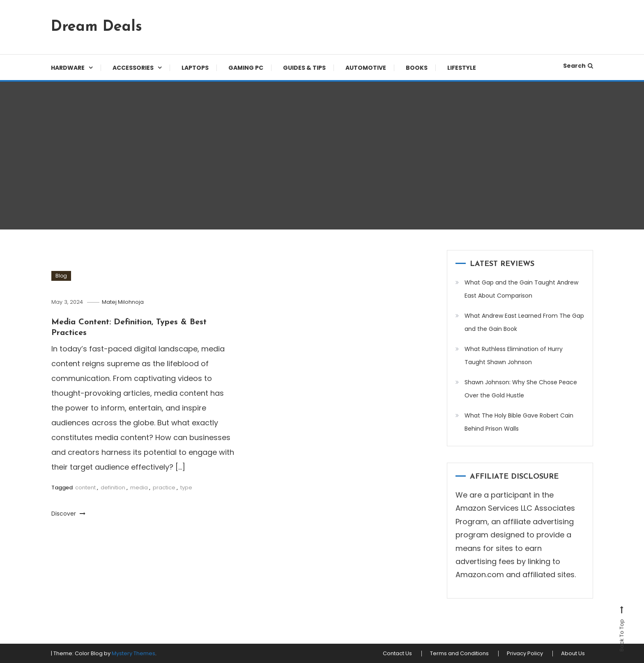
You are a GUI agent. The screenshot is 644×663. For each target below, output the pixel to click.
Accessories (133, 68)
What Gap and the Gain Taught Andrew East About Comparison (521, 289)
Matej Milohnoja (123, 302)
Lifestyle (462, 68)
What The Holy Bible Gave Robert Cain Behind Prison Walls (519, 422)
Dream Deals (97, 27)
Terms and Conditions (459, 654)
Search (578, 66)
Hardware (68, 68)
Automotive (366, 68)
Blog (61, 276)
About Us (573, 654)
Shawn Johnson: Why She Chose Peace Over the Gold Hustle (521, 389)
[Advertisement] (322, 156)
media (139, 487)
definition (113, 487)
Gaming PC (246, 68)
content (85, 487)
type (186, 487)
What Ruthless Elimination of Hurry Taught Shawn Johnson (514, 356)
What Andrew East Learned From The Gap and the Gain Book (524, 322)
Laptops (195, 68)
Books (417, 68)
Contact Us (397, 654)
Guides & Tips (304, 68)
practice (164, 487)
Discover (68, 514)
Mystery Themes (133, 653)
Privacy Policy (525, 654)
